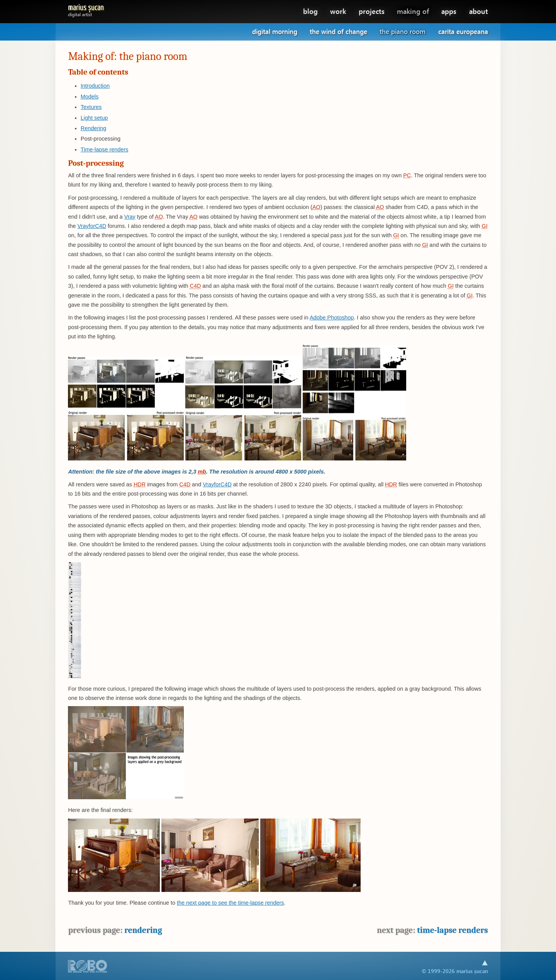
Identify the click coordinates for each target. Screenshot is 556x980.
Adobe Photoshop (332, 318)
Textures (91, 107)
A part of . (88, 967)
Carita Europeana (463, 31)
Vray (130, 217)
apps (449, 11)
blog (310, 11)
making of (413, 11)
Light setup (94, 118)
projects (372, 11)
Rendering (93, 128)
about (479, 11)
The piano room (403, 31)
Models (90, 97)
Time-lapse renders (104, 149)
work (338, 11)
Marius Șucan (86, 9)
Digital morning (275, 31)
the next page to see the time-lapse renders (231, 903)
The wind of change (338, 31)
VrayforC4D (92, 226)
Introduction (95, 86)
